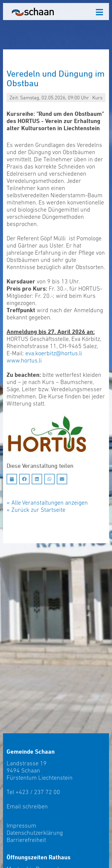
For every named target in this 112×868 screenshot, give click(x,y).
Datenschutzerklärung (35, 833)
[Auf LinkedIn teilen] (37, 479)
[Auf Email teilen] (62, 479)
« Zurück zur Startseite (36, 510)
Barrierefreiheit (26, 840)
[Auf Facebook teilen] (24, 479)
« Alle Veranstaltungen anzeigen (47, 503)
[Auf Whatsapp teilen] (49, 479)
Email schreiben (27, 806)
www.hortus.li (24, 360)
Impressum (21, 825)
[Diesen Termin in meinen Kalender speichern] (12, 479)
